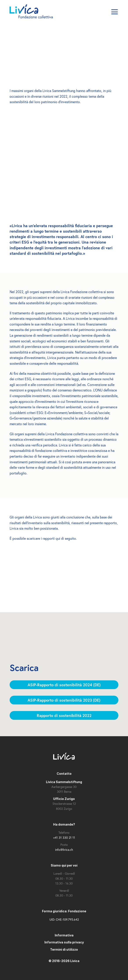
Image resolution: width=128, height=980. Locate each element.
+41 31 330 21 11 (64, 838)
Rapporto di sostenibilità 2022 (64, 715)
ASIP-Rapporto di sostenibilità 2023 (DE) (64, 700)
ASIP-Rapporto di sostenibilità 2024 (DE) (64, 685)
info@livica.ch (64, 850)
